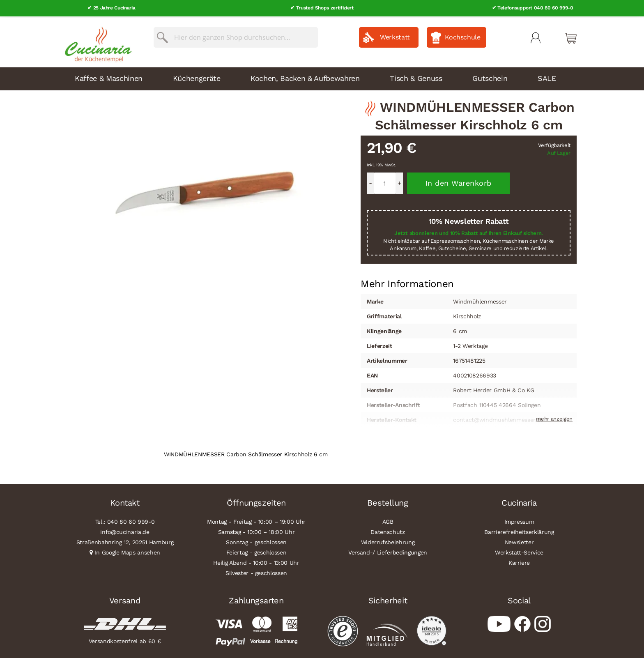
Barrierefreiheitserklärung (519, 530)
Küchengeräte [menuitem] (197, 77)
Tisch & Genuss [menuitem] (416, 77)
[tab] (407, 282)
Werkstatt (395, 36)
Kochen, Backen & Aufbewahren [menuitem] (305, 77)
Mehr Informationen (407, 281)
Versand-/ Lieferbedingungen (388, 551)
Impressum (519, 520)
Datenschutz (388, 530)
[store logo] (96, 41)
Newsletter (519, 541)
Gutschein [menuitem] (490, 77)
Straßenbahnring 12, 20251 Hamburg (125, 541)
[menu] (322, 77)
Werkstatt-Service (519, 551)
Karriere (519, 561)
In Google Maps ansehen (128, 551)
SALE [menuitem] (547, 77)
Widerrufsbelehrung (388, 541)
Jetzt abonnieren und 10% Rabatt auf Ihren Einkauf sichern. (469, 231)
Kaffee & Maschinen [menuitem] (109, 77)
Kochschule (463, 36)
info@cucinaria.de (125, 530)
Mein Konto (536, 36)
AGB (388, 520)
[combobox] (236, 36)
